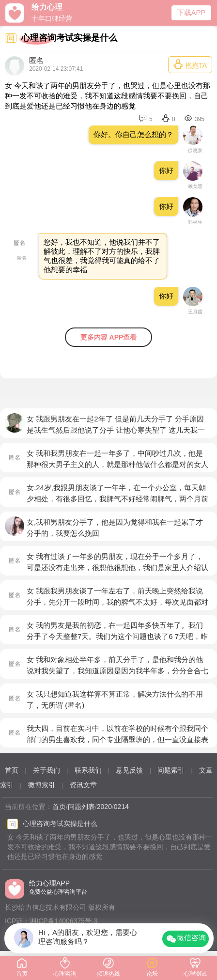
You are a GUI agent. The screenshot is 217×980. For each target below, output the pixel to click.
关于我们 (46, 770)
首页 (12, 770)
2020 (104, 807)
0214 (121, 807)
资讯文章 (83, 785)
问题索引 (171, 770)
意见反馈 (129, 770)
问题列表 (81, 807)
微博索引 (42, 785)
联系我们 (88, 770)
